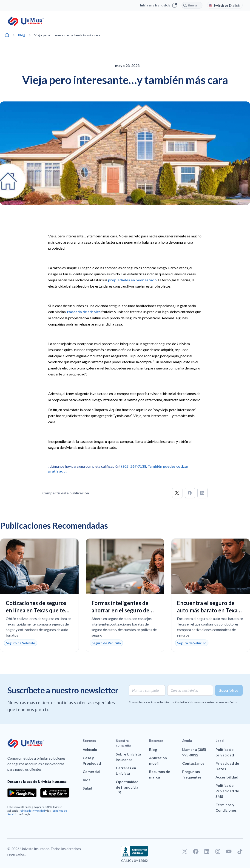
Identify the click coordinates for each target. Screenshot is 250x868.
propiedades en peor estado (132, 280)
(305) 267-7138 (134, 466)
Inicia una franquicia (159, 5)
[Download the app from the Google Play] (22, 793)
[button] (177, 493)
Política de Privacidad (32, 811)
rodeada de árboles (84, 312)
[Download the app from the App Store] (55, 793)
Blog (22, 35)
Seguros (89, 741)
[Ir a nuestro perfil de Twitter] (185, 851)
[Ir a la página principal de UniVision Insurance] (26, 21)
